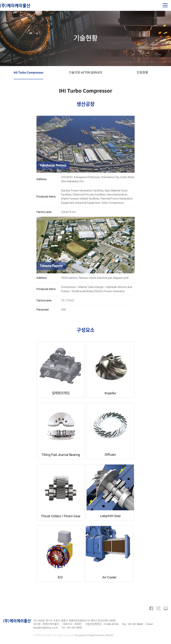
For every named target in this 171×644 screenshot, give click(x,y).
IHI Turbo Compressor (29, 73)
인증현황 (142, 73)
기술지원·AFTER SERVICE (85, 73)
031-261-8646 (74, 628)
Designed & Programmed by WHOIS (94, 635)
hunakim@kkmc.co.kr (46, 628)
